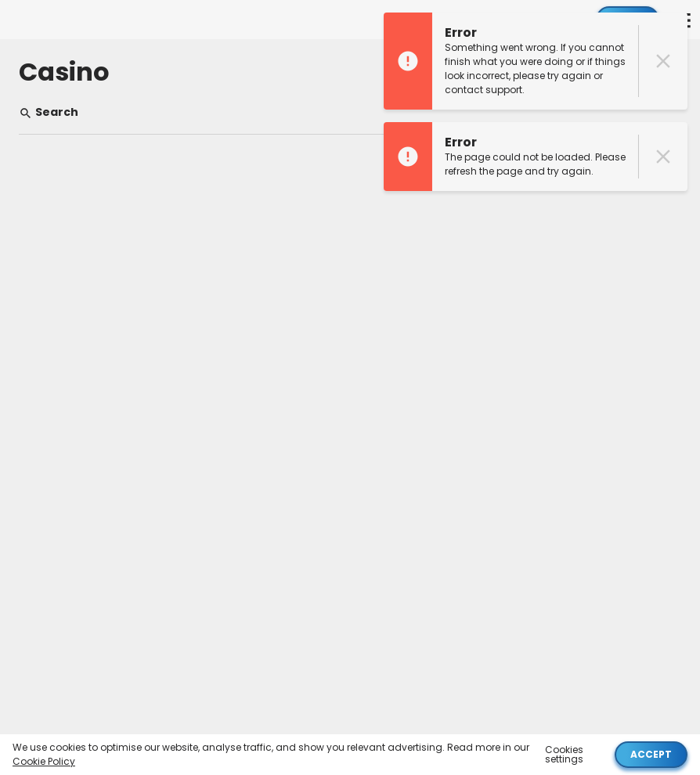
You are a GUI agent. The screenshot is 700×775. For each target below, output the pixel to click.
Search (49, 112)
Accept (651, 754)
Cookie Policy (44, 761)
